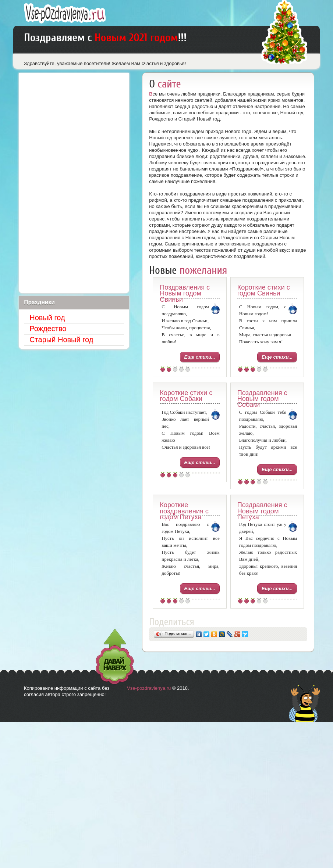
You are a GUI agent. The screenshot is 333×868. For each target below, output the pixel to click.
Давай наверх (115, 657)
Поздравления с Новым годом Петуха (262, 511)
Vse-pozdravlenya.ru (149, 688)
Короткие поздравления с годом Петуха (184, 511)
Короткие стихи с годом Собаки (186, 396)
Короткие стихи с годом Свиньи (264, 290)
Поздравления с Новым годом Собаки (262, 399)
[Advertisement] (74, 183)
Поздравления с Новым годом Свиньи (185, 293)
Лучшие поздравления (65, 13)
